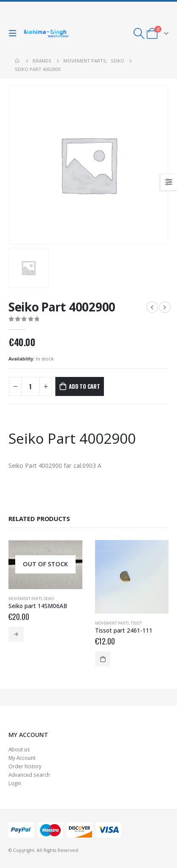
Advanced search (29, 775)
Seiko (49, 599)
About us (19, 749)
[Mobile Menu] (15, 33)
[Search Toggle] (139, 33)
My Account (22, 758)
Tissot (136, 623)
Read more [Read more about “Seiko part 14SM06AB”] (16, 634)
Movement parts (25, 599)
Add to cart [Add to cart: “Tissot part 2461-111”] (103, 659)
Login (15, 783)
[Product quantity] (30, 386)
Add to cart (84, 386)
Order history (25, 766)
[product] (45, 565)
